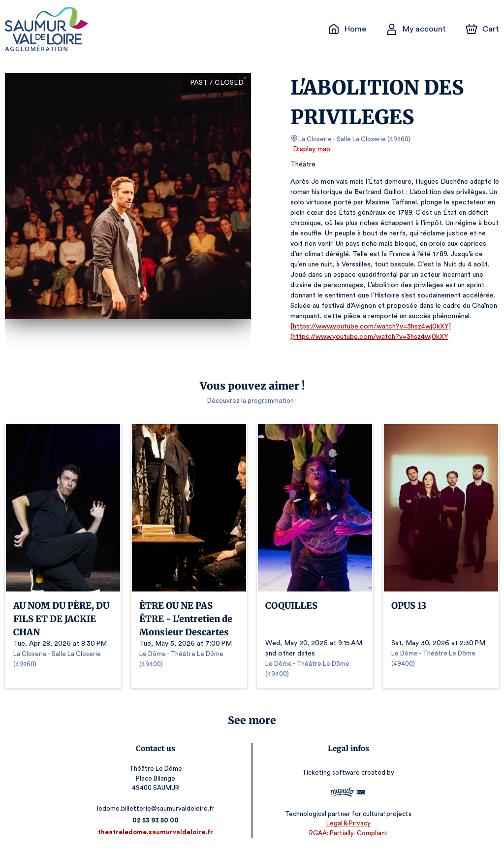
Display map (312, 149)
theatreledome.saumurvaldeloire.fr (158, 832)
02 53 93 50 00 (158, 820)
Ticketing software (330, 772)
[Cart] (483, 29)
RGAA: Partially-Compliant (346, 833)
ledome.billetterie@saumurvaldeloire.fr (157, 808)
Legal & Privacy (346, 824)
